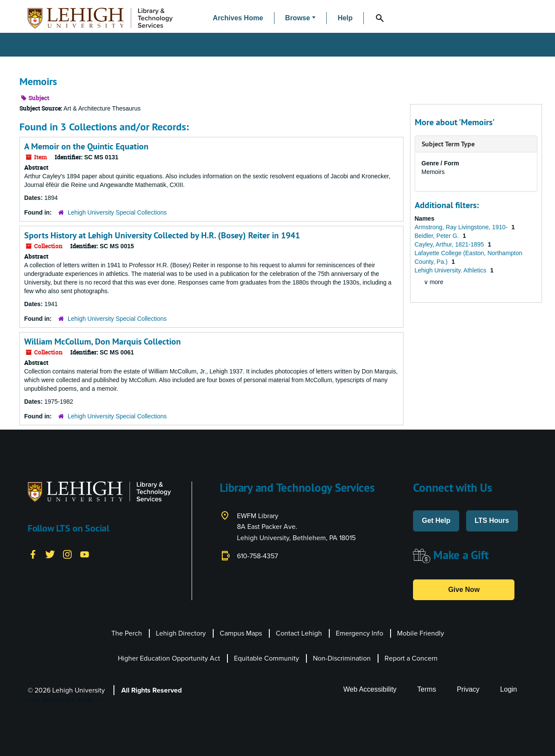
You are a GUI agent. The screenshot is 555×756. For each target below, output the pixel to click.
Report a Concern (411, 658)
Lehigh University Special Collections (117, 212)
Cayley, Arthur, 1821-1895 (450, 244)
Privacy (468, 689)
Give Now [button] (464, 590)
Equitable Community (266, 658)
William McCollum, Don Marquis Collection (102, 342)
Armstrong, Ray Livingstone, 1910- (462, 227)
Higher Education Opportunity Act (169, 658)
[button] (301, 18)
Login (509, 689)
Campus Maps (241, 633)
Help (345, 18)
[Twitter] (50, 554)
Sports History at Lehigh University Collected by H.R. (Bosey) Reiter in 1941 (162, 235)
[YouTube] (85, 554)
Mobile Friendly (421, 633)
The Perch (127, 633)
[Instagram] (67, 554)
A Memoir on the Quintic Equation (86, 146)
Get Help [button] (436, 520)
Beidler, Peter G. (438, 236)
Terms (427, 689)
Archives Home (238, 18)
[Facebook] (33, 554)
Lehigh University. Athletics (451, 270)
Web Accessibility (370, 689)
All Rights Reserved (151, 690)
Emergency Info (359, 633)
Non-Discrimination (342, 658)
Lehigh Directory (181, 633)
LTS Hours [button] (492, 520)
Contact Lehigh (299, 633)
